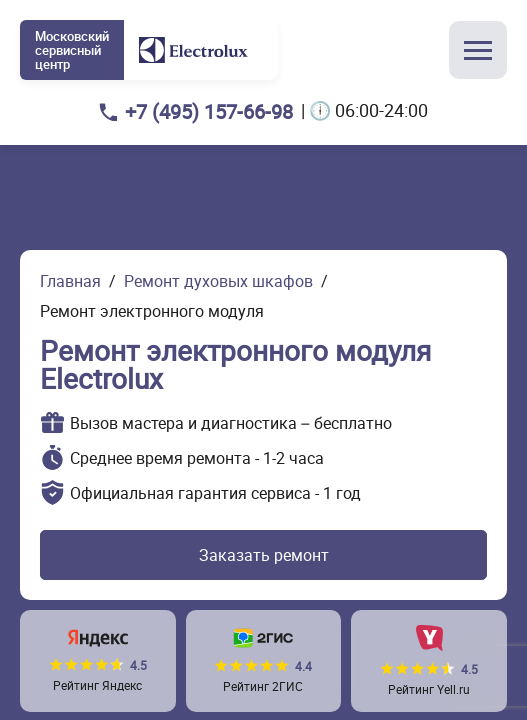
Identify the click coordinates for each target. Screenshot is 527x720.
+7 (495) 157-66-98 (209, 111)
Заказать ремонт (264, 555)
